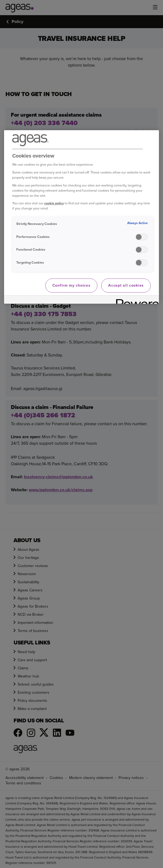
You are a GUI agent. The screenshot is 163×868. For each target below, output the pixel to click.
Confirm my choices (71, 285)
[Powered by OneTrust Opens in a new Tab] (136, 300)
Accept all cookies (126, 285)
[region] (81, 217)
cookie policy (54, 203)
